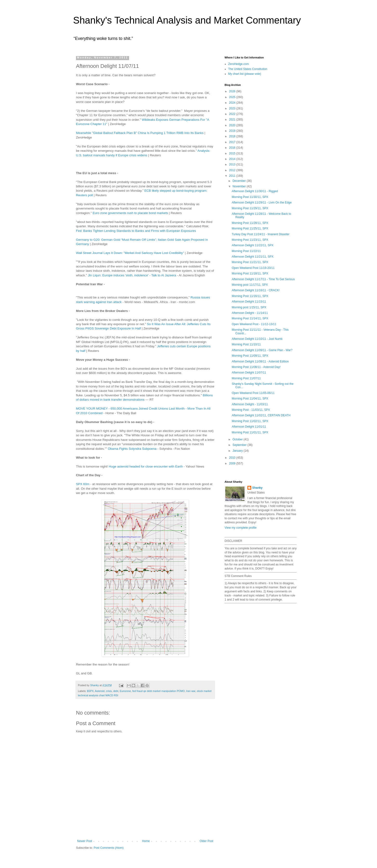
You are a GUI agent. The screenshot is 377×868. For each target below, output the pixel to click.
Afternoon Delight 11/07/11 (249, 373)
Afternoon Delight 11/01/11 (249, 427)
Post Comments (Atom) (109, 848)
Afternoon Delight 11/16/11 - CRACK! (256, 290)
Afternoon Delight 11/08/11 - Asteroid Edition (260, 361)
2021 (233, 120)
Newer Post (85, 841)
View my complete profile (241, 528)
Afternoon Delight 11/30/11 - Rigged (255, 191)
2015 (233, 153)
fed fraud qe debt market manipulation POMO (158, 691)
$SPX (90, 691)
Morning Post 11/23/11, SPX (250, 240)
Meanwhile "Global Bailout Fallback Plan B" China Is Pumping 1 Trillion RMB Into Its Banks (140, 133)
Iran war (191, 691)
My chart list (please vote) (245, 74)
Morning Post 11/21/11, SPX (250, 262)
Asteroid (100, 691)
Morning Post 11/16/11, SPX (250, 296)
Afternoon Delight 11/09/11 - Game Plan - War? (262, 350)
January (238, 451)
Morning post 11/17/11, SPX (250, 285)
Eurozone (125, 691)
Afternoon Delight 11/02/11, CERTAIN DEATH (261, 415)
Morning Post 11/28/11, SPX (250, 223)
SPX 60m (83, 484)
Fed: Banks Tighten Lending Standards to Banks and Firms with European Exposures (136, 231)
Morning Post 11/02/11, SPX (250, 421)
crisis (109, 691)
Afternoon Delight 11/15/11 (249, 302)
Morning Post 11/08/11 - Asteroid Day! (256, 367)
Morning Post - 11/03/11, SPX (251, 410)
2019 (233, 131)
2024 (233, 103)
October (238, 439)
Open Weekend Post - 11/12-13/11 (254, 324)
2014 (233, 159)
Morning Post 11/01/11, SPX (250, 432)
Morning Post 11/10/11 (246, 344)
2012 (233, 170)
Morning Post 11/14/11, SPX (250, 318)
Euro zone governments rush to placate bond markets (130, 213)
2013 (233, 165)
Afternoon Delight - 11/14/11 (250, 313)
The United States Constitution (248, 69)
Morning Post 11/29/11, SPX (250, 208)
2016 (233, 148)
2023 (233, 108)
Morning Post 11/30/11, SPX (250, 197)
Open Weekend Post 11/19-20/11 (253, 268)
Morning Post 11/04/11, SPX (250, 399)
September (240, 445)
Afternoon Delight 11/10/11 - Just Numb (257, 339)
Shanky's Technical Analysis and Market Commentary (187, 20)
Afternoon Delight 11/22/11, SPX (253, 245)
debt (116, 691)
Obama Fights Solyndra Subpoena (132, 449)
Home (146, 841)
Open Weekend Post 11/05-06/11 (253, 393)
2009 (233, 463)
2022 (233, 114)
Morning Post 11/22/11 (246, 251)
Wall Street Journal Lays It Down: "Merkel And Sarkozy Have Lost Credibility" (130, 253)
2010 (233, 458)
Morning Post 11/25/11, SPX (250, 228)
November (240, 186)
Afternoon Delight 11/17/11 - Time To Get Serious (263, 279)
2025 (233, 97)
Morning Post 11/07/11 (246, 378)
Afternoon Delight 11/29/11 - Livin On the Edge (262, 203)
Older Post (206, 841)
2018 (233, 136)
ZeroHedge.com (239, 64)
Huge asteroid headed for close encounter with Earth (146, 466)
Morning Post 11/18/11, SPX (250, 273)
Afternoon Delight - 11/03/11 (250, 404)
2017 (233, 142)
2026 (233, 91)
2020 (233, 125)
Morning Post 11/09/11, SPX (250, 356)
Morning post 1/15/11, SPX (249, 307)
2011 (233, 176)
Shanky (257, 488)
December (240, 181)
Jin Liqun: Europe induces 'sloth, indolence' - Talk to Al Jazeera (132, 275)
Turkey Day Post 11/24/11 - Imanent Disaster (261, 234)
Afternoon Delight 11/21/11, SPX (253, 257)
